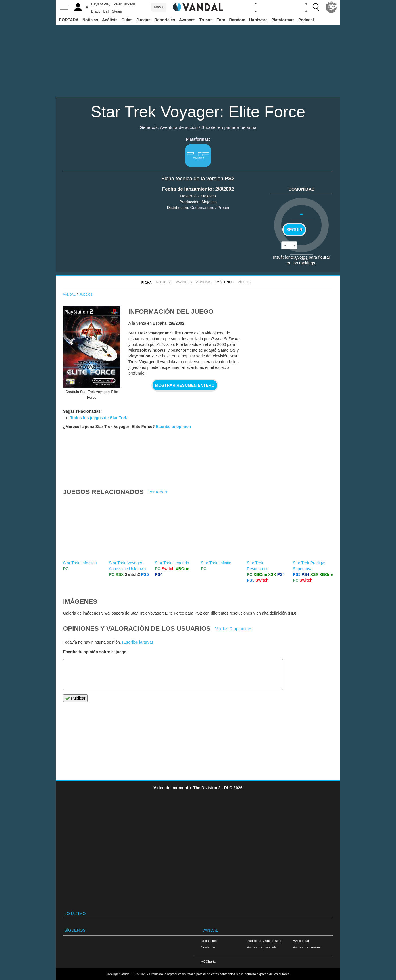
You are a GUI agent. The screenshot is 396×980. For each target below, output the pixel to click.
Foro (221, 20)
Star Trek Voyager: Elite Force (198, 112)
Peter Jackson (124, 4)
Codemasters (202, 208)
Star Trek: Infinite (216, 563)
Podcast (306, 20)
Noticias (90, 20)
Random (237, 20)
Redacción (209, 941)
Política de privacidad (263, 947)
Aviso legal (301, 941)
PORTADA (69, 20)
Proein (223, 208)
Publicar (75, 698)
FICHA (147, 283)
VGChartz (208, 961)
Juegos (144, 20)
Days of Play (101, 4)
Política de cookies (307, 947)
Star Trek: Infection (80, 563)
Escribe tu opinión (173, 427)
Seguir (294, 230)
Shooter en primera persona (229, 127)
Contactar (208, 947)
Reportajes (165, 20)
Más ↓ (159, 7)
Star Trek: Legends (172, 563)
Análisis (110, 20)
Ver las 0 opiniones (234, 629)
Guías (127, 20)
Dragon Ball (100, 11)
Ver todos (158, 492)
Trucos (206, 20)
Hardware (258, 20)
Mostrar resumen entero (185, 385)
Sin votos (301, 259)
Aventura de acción (179, 127)
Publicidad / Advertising (264, 941)
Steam (117, 11)
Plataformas (283, 20)
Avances (187, 20)
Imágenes (225, 282)
